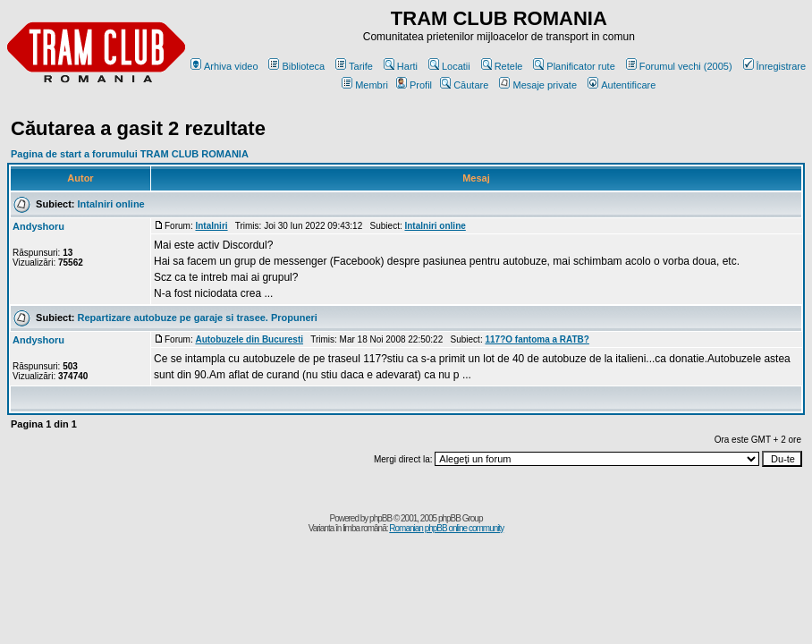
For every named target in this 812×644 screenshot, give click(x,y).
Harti (401, 66)
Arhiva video (224, 66)
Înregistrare (775, 66)
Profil (414, 85)
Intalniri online (111, 204)
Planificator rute (574, 66)
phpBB (381, 518)
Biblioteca (296, 66)
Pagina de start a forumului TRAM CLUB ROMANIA (130, 154)
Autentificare (622, 85)
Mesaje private (538, 85)
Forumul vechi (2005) (679, 66)
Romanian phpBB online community (446, 528)
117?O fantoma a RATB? (537, 339)
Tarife (354, 66)
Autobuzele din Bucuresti (249, 339)
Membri (365, 85)
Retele (502, 66)
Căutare (464, 85)
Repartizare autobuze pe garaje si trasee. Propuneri (198, 318)
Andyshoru (38, 226)
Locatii (449, 66)
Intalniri (211, 226)
